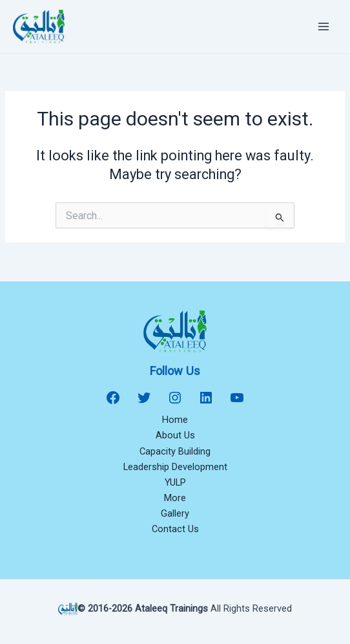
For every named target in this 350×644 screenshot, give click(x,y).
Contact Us (175, 529)
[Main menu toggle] (324, 27)
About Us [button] (175, 435)
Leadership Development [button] (175, 467)
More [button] (175, 498)
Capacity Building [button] (175, 451)
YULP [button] (175, 482)
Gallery (175, 513)
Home (175, 420)
